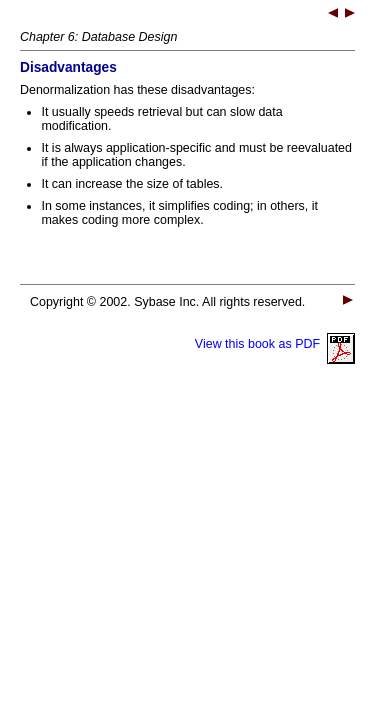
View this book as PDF (275, 344)
